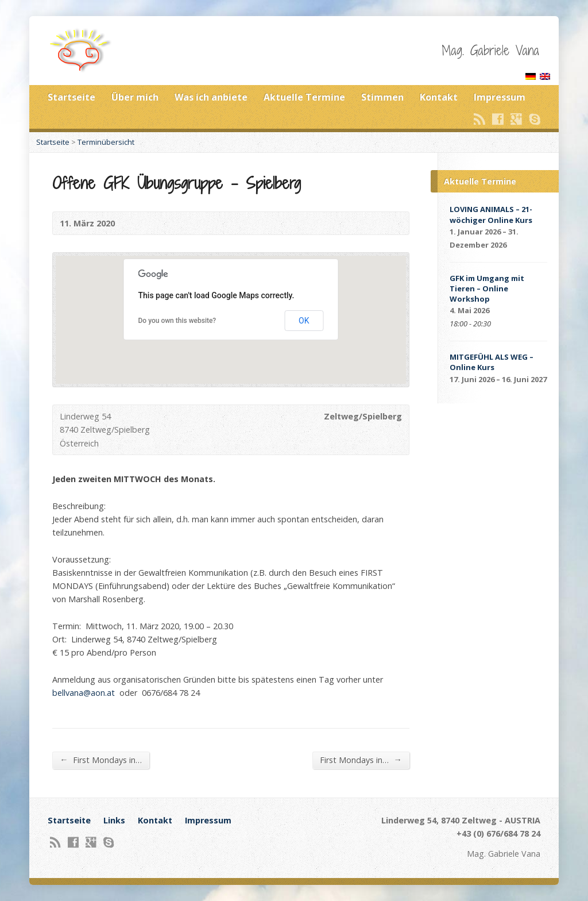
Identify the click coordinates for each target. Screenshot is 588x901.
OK (304, 321)
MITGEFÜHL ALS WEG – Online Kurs (492, 362)
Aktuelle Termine (304, 97)
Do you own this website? (177, 321)
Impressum (500, 97)
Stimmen (382, 97)
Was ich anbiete (211, 97)
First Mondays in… (100, 760)
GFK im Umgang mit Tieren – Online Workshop (487, 288)
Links (114, 820)
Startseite (71, 97)
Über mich (135, 97)
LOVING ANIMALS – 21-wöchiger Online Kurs (491, 214)
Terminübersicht (106, 142)
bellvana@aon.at (84, 693)
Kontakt (439, 97)
